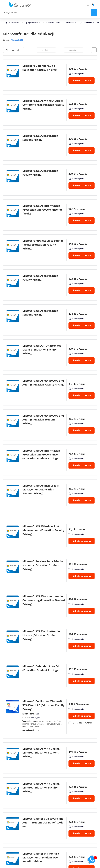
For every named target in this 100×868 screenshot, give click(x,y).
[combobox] (40, 50)
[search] (94, 13)
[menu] (4, 5)
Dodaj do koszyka (82, 80)
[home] (20, 5)
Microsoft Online (53, 23)
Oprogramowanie (32, 23)
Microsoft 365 (72, 23)
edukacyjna (35, 717)
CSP (38, 714)
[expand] (21, 50)
